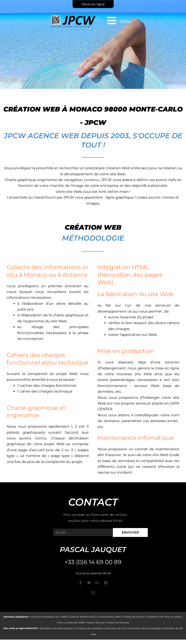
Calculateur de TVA (115, 628)
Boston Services (96, 623)
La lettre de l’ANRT (75, 623)
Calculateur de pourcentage (144, 628)
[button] (93, 593)
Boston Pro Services (118, 623)
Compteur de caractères (89, 628)
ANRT (64, 617)
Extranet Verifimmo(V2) (83, 617)
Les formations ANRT (110, 617)
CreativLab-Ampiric (134, 617)
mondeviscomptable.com (45, 617)
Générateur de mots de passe (56, 628)
